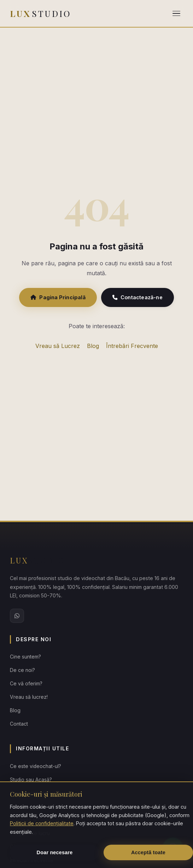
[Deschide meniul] (176, 14)
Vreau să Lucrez (58, 346)
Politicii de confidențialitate (42, 823)
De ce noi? (22, 670)
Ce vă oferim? (26, 684)
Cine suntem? (25, 657)
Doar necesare (55, 852)
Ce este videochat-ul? (36, 766)
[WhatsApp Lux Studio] (17, 616)
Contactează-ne (138, 297)
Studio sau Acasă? (31, 780)
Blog (93, 346)
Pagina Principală (58, 297)
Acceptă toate (148, 852)
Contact (19, 724)
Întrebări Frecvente (132, 346)
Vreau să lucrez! (29, 697)
